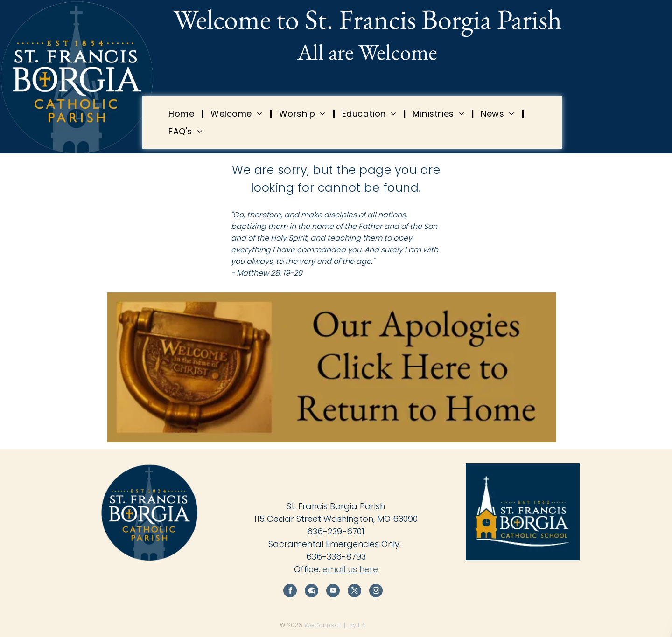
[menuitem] (182, 113)
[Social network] (311, 592)
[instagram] (376, 592)
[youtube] (333, 592)
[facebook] (290, 592)
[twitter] (354, 592)
